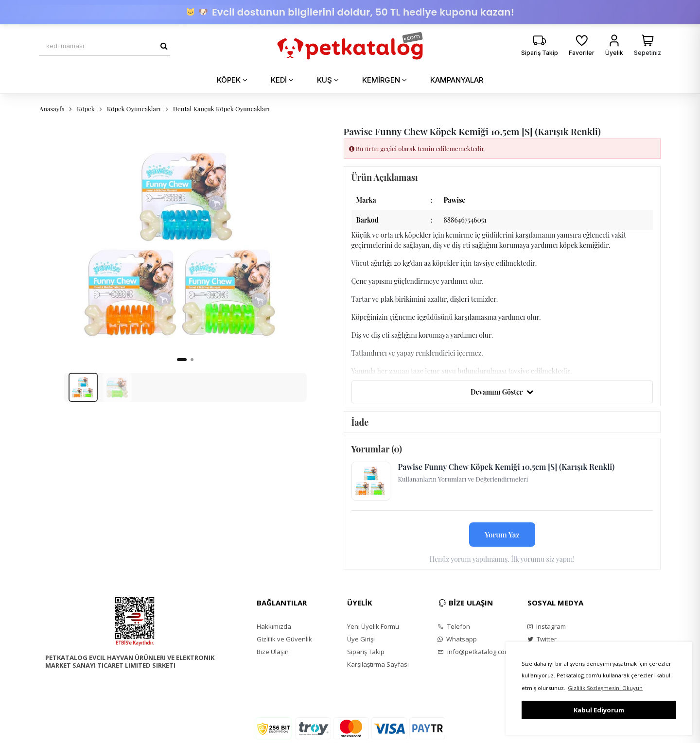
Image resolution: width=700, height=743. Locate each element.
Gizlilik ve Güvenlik (284, 639)
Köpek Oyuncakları (134, 109)
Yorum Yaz (502, 535)
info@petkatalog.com (474, 652)
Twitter (542, 639)
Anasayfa (52, 109)
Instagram (547, 626)
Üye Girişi (361, 639)
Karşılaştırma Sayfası (378, 664)
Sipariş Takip (366, 652)
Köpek (86, 109)
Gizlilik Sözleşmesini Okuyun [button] (605, 688)
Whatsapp (457, 639)
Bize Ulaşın (273, 652)
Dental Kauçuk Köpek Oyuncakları (221, 109)
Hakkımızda (274, 626)
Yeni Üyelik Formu (373, 626)
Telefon (454, 626)
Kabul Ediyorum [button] (599, 710)
